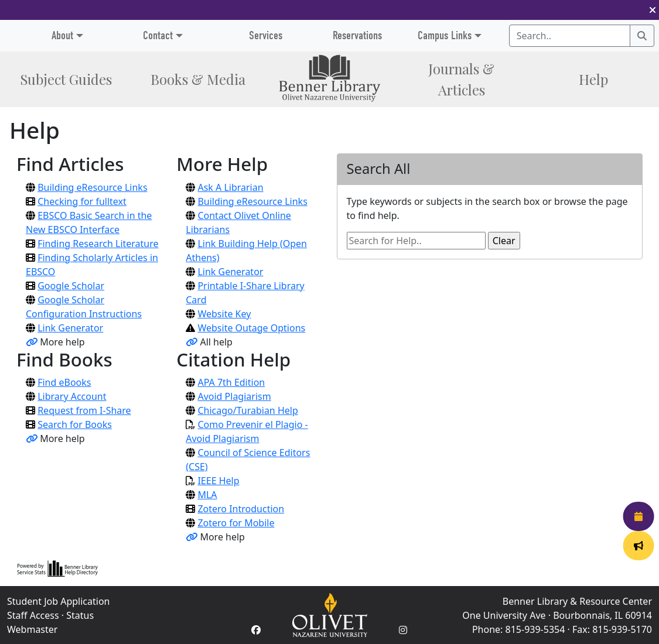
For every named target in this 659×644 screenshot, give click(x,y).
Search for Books (75, 424)
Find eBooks (64, 382)
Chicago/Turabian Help (247, 410)
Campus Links (445, 35)
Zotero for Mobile (236, 523)
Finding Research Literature (98, 244)
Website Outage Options (251, 328)
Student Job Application (58, 601)
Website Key (224, 314)
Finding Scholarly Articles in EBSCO (92, 265)
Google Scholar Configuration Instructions (84, 307)
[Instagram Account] (403, 630)
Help (593, 79)
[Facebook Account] (256, 630)
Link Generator (70, 328)
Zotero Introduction (241, 509)
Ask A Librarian (230, 187)
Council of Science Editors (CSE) (248, 460)
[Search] (642, 36)
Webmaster (32, 629)
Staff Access (33, 615)
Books (198, 79)
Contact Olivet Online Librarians (238, 222)
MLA (207, 495)
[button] (653, 10)
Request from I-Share (84, 410)
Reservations (357, 35)
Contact (158, 35)
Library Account (72, 396)
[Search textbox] (570, 36)
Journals (461, 79)
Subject (66, 79)
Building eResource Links (92, 187)
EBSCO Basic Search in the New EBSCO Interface (89, 222)
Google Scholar (71, 286)
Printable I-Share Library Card (245, 293)
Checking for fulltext (82, 201)
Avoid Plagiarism (234, 396)
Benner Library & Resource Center (577, 601)
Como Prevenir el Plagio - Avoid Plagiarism (247, 431)
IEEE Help (218, 481)
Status (80, 615)
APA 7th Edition (231, 382)
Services (266, 35)
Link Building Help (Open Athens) (246, 251)
